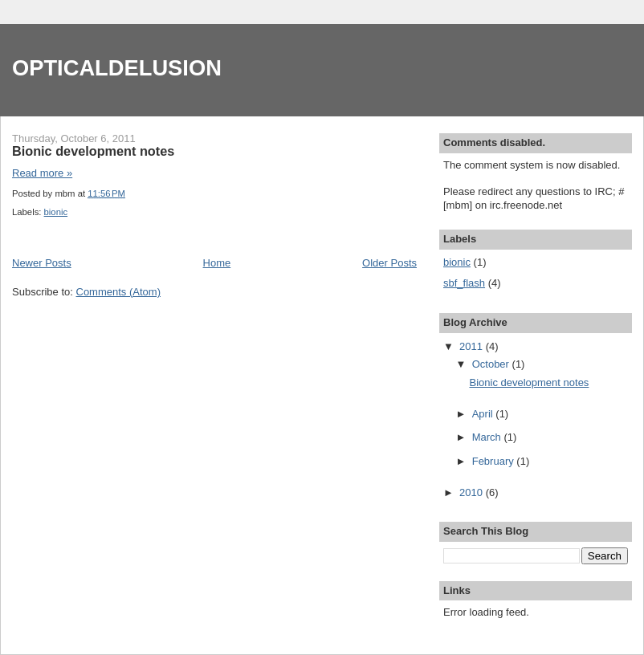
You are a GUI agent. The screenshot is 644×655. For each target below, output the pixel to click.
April (484, 414)
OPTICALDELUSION (117, 68)
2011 (473, 346)
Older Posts (389, 263)
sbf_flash (464, 283)
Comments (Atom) (118, 292)
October (492, 364)
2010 (473, 492)
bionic (56, 212)
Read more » (42, 173)
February (495, 461)
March (488, 437)
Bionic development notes (93, 151)
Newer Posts (42, 263)
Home (217, 263)
